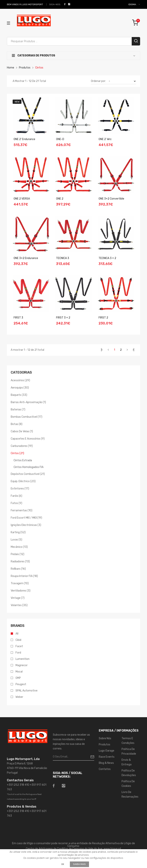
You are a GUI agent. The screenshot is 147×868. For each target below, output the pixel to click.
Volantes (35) (19, 605)
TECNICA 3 (63, 258)
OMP (18, 678)
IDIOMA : (134, 4)
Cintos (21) (17, 453)
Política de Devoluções (129, 773)
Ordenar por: (98, 81)
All (17, 634)
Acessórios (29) (20, 380)
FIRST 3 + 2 (63, 318)
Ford (18, 653)
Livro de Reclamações (130, 794)
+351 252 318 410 (18, 785)
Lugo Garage (107, 751)
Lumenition (22, 659)
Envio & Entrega (127, 762)
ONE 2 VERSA (22, 199)
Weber (19, 697)
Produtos (25, 68)
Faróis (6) (16, 496)
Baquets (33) (19, 395)
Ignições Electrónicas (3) (26, 525)
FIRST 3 (18, 318)
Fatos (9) (16, 503)
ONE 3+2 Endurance (26, 258)
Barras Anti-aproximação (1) (28, 402)
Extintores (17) (20, 489)
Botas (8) (17, 424)
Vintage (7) (18, 598)
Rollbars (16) (18, 569)
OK (63, 864)
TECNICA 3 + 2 (107, 258)
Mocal (19, 672)
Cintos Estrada (23, 460)
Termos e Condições (128, 741)
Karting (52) (18, 532)
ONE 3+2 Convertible (111, 199)
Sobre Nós (105, 738)
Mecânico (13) (19, 547)
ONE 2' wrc (105, 139)
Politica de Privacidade (129, 751)
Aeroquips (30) (20, 388)
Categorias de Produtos (33, 55)
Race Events (107, 757)
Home (11, 68)
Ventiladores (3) (21, 591)
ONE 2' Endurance (24, 139)
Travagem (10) (20, 583)
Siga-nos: (55, 4)
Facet (19, 646)
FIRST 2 (103, 318)
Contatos (105, 769)
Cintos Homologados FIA (29, 467)
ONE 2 (60, 199)
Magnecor (22, 665)
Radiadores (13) (20, 561)
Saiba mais (79, 864)
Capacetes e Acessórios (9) (28, 439)
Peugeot (21, 684)
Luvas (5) (16, 540)
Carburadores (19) (22, 446)
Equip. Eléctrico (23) (23, 481)
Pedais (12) (18, 554)
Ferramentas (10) (22, 510)
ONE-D (60, 139)
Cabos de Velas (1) (22, 431)
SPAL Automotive (27, 691)
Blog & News (106, 763)
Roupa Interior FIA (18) (24, 576)
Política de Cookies (128, 784)
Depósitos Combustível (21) (28, 474)
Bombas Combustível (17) (27, 417)
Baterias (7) (18, 410)
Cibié (18, 640)
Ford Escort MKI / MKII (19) (26, 518)
